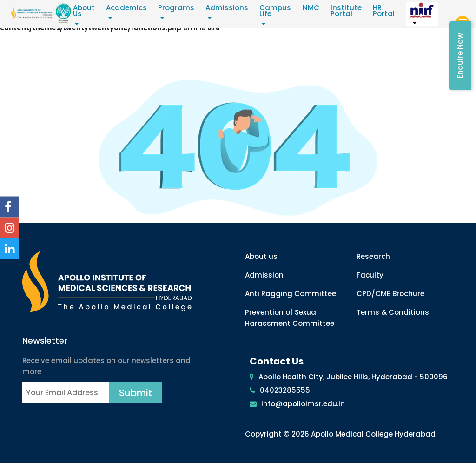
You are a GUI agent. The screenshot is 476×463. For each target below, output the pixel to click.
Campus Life (278, 11)
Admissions (230, 8)
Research (373, 256)
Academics (129, 8)
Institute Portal (348, 11)
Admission (264, 275)
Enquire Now (460, 56)
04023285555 (285, 390)
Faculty (370, 275)
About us (261, 256)
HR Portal (386, 11)
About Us (87, 11)
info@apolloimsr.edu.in (303, 404)
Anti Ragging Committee (291, 294)
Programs (179, 8)
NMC (313, 8)
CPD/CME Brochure (390, 294)
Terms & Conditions (393, 312)
